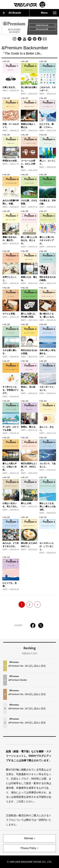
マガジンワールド (30, 5)
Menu (49, 13)
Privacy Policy (28, 848)
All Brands (12, 13)
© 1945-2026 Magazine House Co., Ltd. (29, 862)
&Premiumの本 (46, 29)
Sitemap (29, 838)
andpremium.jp (46, 25)
